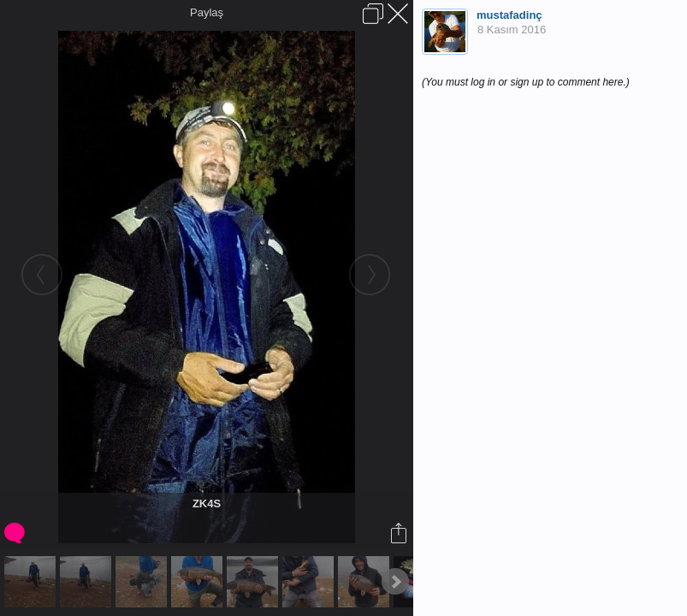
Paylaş (207, 12)
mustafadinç (509, 15)
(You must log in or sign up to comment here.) (526, 82)
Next (395, 582)
